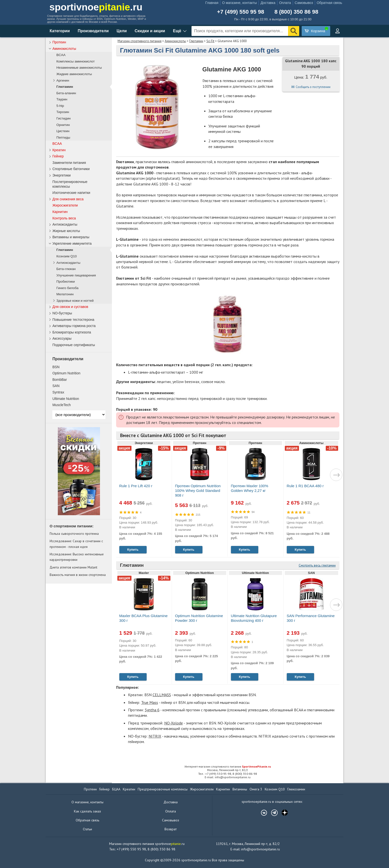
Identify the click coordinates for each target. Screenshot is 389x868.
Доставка (268, 3)
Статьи (87, 829)
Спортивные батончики (71, 169)
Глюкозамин (296, 789)
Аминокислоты (175, 41)
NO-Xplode (174, 723)
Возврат (171, 829)
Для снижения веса (68, 199)
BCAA (61, 55)
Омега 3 (256, 789)
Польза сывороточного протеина (74, 534)
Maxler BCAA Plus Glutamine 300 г (144, 618)
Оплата (285, 3)
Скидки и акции (150, 31)
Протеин (59, 42)
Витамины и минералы (71, 237)
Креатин (59, 150)
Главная (212, 3)
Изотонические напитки (71, 193)
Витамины (240, 789)
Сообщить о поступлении (313, 87)
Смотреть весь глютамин (317, 565)
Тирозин (63, 112)
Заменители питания (69, 163)
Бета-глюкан (66, 269)
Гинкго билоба (67, 288)
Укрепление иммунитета (72, 243)
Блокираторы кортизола (72, 332)
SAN (56, 386)
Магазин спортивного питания (140, 41)
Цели (122, 31)
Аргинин (63, 80)
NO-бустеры (62, 313)
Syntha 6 (152, 710)
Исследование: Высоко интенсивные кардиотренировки (77, 557)
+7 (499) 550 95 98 (241, 12)
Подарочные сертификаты (74, 345)
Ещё (177, 31)
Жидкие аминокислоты (74, 74)
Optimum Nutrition (66, 373)
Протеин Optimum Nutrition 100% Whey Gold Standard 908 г (198, 491)
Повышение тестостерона (73, 320)
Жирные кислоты (66, 231)
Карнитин (60, 212)
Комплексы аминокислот (76, 61)
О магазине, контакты (239, 3)
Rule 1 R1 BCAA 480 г (305, 486)
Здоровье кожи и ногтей (75, 301)
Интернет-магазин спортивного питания (228, 766)
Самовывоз (304, 3)
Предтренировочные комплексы (163, 789)
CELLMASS (162, 695)
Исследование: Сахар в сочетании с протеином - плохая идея (76, 544)
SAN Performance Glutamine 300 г (311, 618)
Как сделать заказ (87, 811)
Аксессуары (62, 338)
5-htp (60, 106)
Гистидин (63, 118)
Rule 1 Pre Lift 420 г (136, 486)
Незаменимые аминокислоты (79, 68)
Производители (93, 31)
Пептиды (63, 137)
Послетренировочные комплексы (70, 184)
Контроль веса (64, 218)
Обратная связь (329, 3)
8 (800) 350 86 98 (296, 12)
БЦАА (116, 789)
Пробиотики (65, 282)
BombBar (60, 380)
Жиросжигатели (65, 205)
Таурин (62, 99)
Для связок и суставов (70, 307)
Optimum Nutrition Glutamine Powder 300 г (199, 618)
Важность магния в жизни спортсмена (78, 575)
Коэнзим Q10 (66, 256)
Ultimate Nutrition (66, 399)
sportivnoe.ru (96, 7)
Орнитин (63, 125)
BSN (56, 367)
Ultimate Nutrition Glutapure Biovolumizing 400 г (254, 618)
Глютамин (196, 41)
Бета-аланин (66, 93)
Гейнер (58, 156)
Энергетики (62, 175)
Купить (133, 550)
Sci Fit (210, 41)
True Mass (150, 702)
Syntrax (58, 392)
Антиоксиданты (65, 224)
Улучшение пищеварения (76, 275)
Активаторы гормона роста (74, 326)
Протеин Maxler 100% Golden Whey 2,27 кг (250, 488)
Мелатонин (65, 294)
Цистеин (63, 131)
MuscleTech (62, 405)
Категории (60, 31)
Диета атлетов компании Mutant (73, 567)
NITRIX (155, 736)
